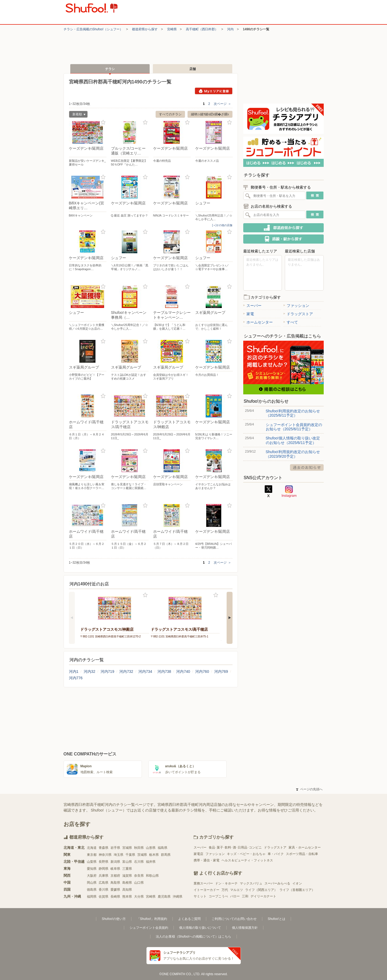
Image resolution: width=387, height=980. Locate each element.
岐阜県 (115, 869)
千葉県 (130, 855)
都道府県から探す (145, 29)
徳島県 (92, 890)
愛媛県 (115, 890)
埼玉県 (119, 855)
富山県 (127, 862)
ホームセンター (258, 322)
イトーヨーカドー (207, 890)
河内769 (221, 671)
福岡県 (92, 897)
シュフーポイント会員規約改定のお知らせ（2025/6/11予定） (294, 427)
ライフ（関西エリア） (261, 890)
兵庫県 (104, 876)
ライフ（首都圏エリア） (297, 890)
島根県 (127, 883)
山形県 (151, 848)
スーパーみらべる (277, 883)
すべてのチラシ (170, 114)
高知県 (127, 890)
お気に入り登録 (103, 122)
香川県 (104, 890)
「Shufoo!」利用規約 (152, 919)
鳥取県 (115, 883)
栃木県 (154, 855)
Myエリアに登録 (214, 91)
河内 (230, 29)
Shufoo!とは (276, 919)
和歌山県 (152, 876)
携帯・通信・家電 (207, 860)
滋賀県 (127, 876)
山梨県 (92, 862)
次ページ (222, 104)
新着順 (77, 115)
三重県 (127, 869)
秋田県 (139, 848)
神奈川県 (105, 855)
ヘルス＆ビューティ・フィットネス (247, 860)
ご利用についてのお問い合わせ (234, 919)
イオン (297, 883)
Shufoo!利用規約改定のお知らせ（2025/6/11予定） (293, 413)
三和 (245, 896)
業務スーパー (203, 883)
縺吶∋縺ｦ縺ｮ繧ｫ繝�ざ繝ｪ (210, 114)
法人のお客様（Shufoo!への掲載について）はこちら (193, 937)
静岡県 (104, 869)
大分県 (139, 897)
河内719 (107, 671)
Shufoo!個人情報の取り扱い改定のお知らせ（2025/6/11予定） (293, 440)
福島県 (163, 848)
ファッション (296, 306)
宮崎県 (172, 29)
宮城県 (127, 848)
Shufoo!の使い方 (114, 919)
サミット (200, 896)
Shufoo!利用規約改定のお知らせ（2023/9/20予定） (293, 454)
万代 (225, 890)
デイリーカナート (263, 896)
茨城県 (142, 855)
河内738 (164, 671)
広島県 (104, 883)
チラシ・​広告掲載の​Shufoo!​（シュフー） (93, 29)
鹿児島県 (164, 897)
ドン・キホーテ (226, 883)
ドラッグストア (298, 314)
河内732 (126, 671)
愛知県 (92, 869)
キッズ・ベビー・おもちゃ (246, 854)
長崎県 (115, 897)
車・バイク (276, 854)
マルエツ (237, 890)
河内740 (183, 671)
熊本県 (127, 897)
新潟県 (115, 862)
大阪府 (92, 876)
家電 (249, 314)
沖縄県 (178, 897)
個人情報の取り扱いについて (200, 928)
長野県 (104, 862)
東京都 (92, 855)
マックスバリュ (251, 883)
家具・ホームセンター (305, 847)
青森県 (104, 848)
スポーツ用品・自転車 (302, 854)
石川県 (139, 862)
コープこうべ (218, 896)
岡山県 (92, 883)
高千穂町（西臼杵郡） (202, 29)
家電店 (198, 854)
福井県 (151, 862)
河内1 (74, 671)
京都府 (115, 876)
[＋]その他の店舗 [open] (222, 225)
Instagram (289, 491)
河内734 (145, 671)
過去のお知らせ (307, 467)
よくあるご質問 (189, 919)
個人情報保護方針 (245, 928)
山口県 (139, 883)
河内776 (76, 678)
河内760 (202, 671)
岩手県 (115, 848)
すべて (291, 322)
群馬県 (166, 855)
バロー (235, 896)
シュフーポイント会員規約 (149, 928)
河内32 (90, 671)
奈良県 (139, 876)
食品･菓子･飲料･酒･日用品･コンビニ (235, 847)
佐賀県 (104, 897)
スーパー (252, 306)
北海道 (92, 848)
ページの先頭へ (309, 789)
